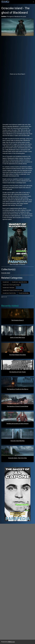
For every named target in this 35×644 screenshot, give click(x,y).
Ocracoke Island (6, 273)
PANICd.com (11, 642)
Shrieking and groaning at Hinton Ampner (18, 424)
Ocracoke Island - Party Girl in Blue (9, 293)
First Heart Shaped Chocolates (18, 355)
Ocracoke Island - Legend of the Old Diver (19, 282)
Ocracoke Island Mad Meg (24, 293)
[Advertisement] (17, 55)
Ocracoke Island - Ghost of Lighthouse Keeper (11, 285)
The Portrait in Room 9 (17, 320)
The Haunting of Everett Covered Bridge (18, 406)
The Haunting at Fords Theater (17, 372)
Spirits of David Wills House (18, 337)
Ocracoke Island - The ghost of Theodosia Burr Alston (12, 290)
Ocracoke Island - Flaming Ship (8, 288)
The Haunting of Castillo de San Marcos (18, 389)
